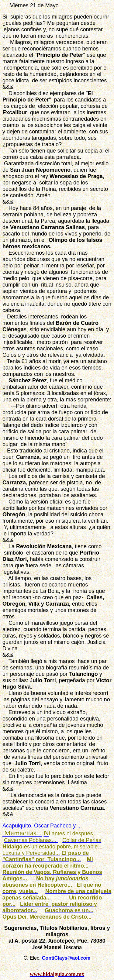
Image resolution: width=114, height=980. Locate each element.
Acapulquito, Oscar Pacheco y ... (42, 826)
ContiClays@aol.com (66, 958)
